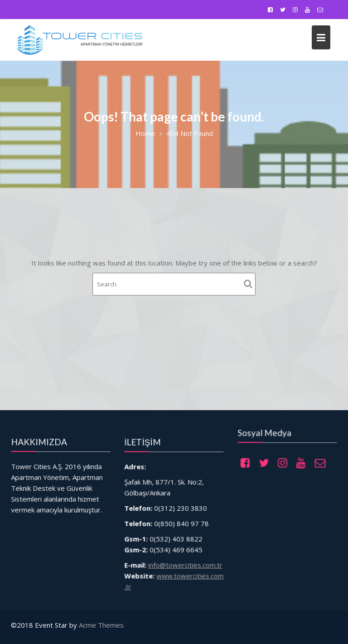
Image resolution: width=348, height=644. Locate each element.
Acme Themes (101, 625)
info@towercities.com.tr (185, 562)
